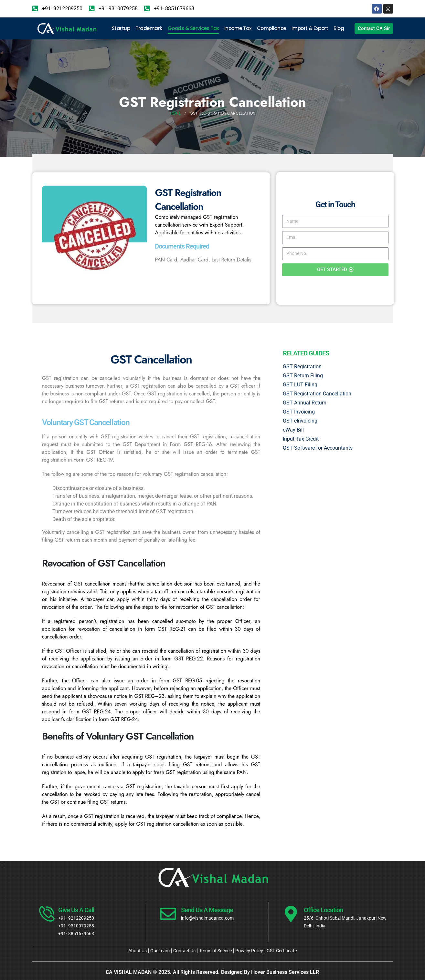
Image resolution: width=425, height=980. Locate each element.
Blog (339, 28)
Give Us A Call (76, 910)
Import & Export (310, 28)
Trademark (149, 28)
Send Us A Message (207, 910)
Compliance (271, 28)
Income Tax (238, 28)
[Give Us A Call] (45, 914)
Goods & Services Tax (193, 28)
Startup (121, 28)
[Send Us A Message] (168, 914)
